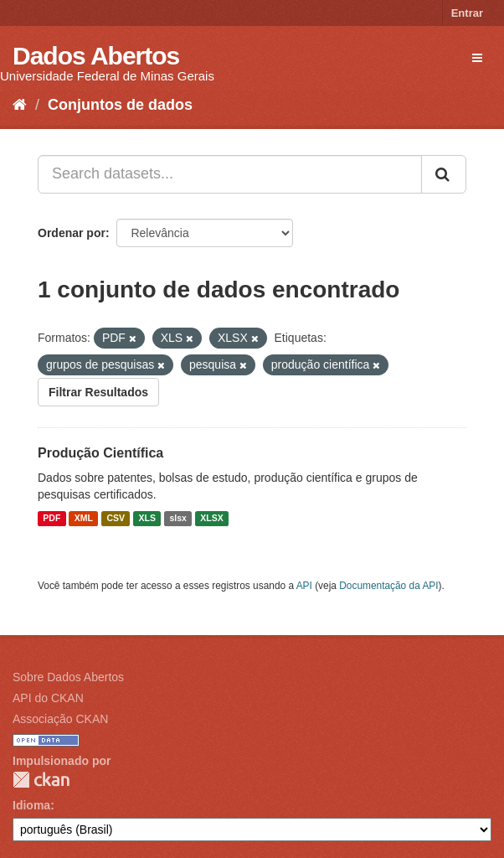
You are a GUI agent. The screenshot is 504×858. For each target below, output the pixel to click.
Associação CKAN (60, 719)
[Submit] (444, 174)
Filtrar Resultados (98, 392)
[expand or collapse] (477, 58)
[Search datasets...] (230, 174)
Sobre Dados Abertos (68, 677)
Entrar (467, 13)
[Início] (20, 105)
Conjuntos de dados (120, 105)
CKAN (41, 780)
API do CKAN (48, 698)
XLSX (211, 519)
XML (84, 519)
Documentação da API (388, 586)
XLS (147, 519)
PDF (51, 519)
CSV (116, 519)
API (304, 586)
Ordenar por (72, 233)
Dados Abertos (96, 56)
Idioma (31, 805)
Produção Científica (100, 453)
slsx (177, 519)
